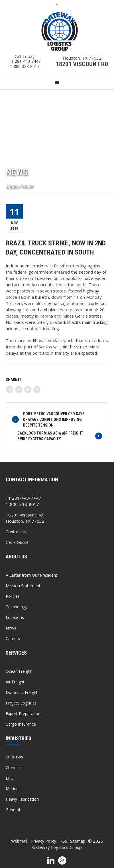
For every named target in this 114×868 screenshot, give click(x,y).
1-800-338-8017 (25, 66)
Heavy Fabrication (22, 799)
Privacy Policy (44, 841)
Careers (13, 638)
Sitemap (78, 841)
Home (12, 187)
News (11, 628)
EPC (9, 778)
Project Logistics (21, 703)
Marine (12, 789)
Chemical (14, 767)
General (13, 810)
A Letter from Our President (31, 575)
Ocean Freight (19, 671)
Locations (15, 617)
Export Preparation (23, 713)
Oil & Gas (14, 757)
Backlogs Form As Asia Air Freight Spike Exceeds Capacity (50, 436)
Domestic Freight (22, 692)
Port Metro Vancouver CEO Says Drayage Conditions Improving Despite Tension (54, 419)
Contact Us (16, 532)
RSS (64, 841)
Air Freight (15, 682)
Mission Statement (23, 586)
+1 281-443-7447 (25, 61)
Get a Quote (17, 542)
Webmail (19, 841)
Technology (17, 607)
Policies (13, 596)
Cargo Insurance (21, 724)
